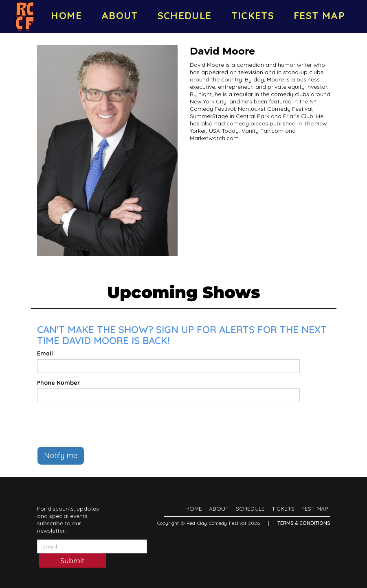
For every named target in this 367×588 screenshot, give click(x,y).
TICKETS (253, 15)
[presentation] (99, 424)
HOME (66, 15)
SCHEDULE (185, 15)
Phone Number (58, 383)
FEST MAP (319, 15)
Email (45, 353)
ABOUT (120, 15)
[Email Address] (92, 546)
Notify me (61, 455)
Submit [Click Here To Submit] (73, 561)
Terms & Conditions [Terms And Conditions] (304, 523)
